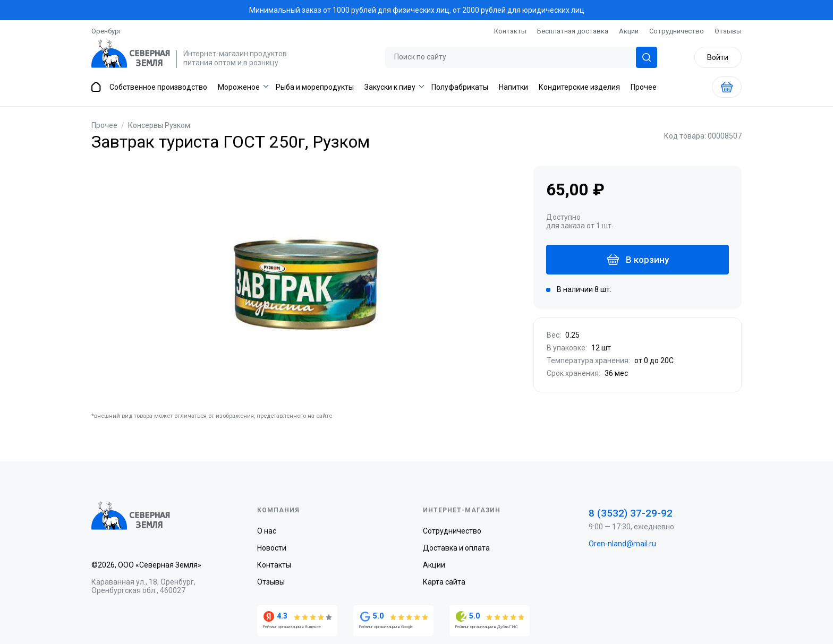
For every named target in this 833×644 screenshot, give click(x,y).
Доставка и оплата (456, 548)
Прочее (644, 87)
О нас (267, 531)
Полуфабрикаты (460, 87)
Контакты (510, 31)
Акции (629, 31)
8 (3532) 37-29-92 (631, 513)
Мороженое (239, 87)
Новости (272, 548)
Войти (718, 57)
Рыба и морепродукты (315, 87)
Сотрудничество (677, 31)
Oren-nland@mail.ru (622, 544)
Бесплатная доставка (573, 31)
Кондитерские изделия (579, 87)
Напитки (513, 87)
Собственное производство (158, 87)
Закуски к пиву (390, 87)
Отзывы (728, 31)
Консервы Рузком (159, 125)
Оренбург (107, 31)
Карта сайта (444, 582)
